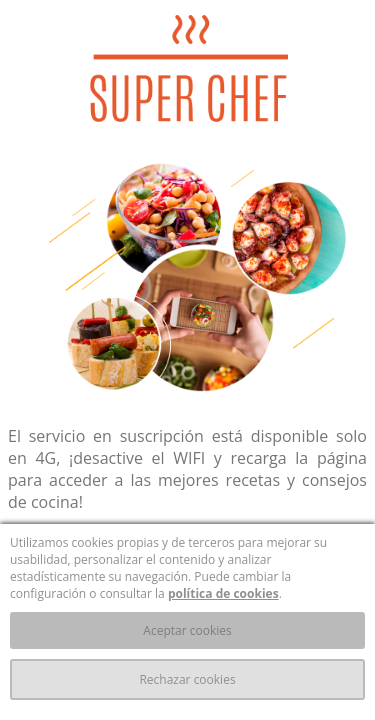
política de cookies (223, 593)
